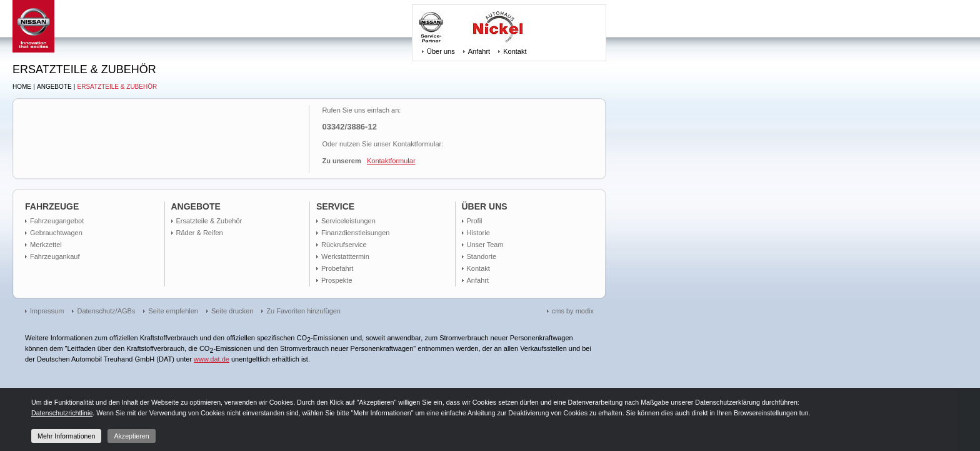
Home (22, 87)
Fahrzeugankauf (55, 256)
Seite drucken (232, 311)
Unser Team (485, 245)
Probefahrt (337, 268)
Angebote (54, 87)
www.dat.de (212, 359)
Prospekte (337, 280)
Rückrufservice (344, 245)
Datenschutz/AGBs (106, 311)
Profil (475, 221)
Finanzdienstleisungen (355, 233)
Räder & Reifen (200, 233)
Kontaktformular (391, 161)
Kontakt (515, 51)
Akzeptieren (131, 436)
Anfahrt (479, 51)
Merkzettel (46, 245)
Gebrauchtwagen (56, 233)
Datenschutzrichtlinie (62, 413)
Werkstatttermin (345, 256)
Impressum (47, 311)
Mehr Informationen (66, 436)
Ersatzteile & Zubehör (117, 87)
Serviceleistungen (348, 221)
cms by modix (573, 311)
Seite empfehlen (173, 311)
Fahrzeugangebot (57, 221)
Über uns (441, 51)
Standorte (482, 256)
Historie (478, 233)
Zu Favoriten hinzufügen (303, 311)
